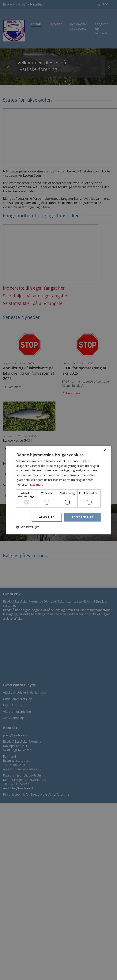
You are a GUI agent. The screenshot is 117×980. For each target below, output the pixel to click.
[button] (28, 527)
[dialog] (58, 490)
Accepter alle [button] (83, 517)
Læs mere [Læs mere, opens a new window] (37, 484)
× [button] (105, 450)
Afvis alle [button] (47, 517)
